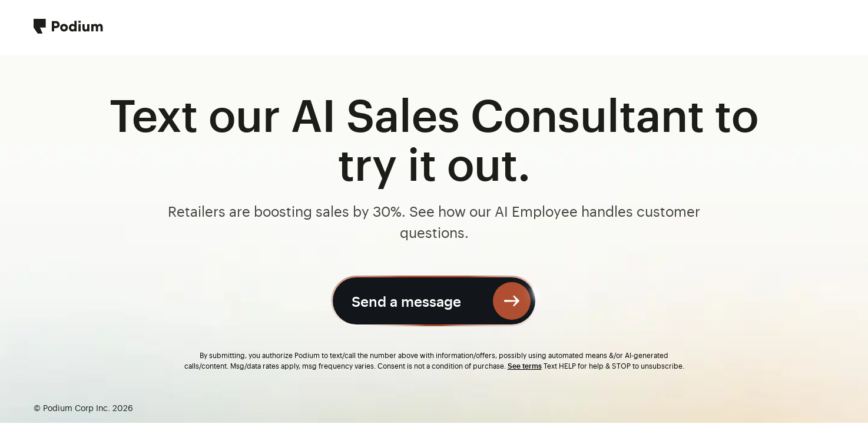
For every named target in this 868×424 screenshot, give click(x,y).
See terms (525, 366)
